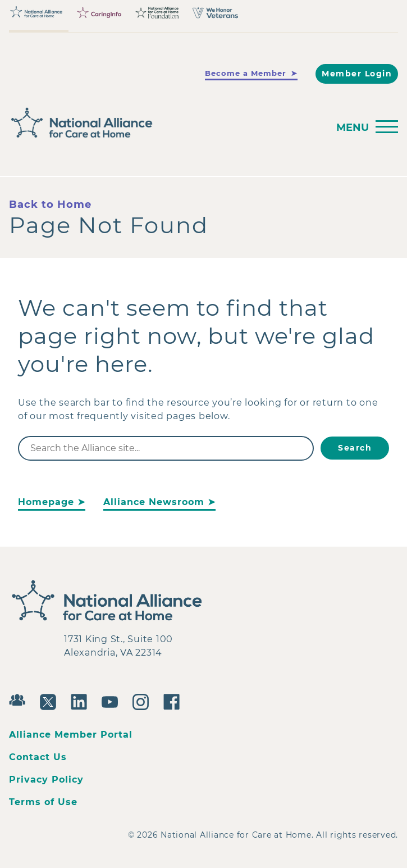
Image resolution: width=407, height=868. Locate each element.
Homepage (46, 502)
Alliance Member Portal (71, 735)
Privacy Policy (46, 780)
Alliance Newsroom (154, 502)
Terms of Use (43, 802)
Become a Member (246, 73)
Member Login (357, 74)
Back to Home (50, 204)
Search (355, 448)
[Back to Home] (165, 123)
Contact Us (38, 757)
